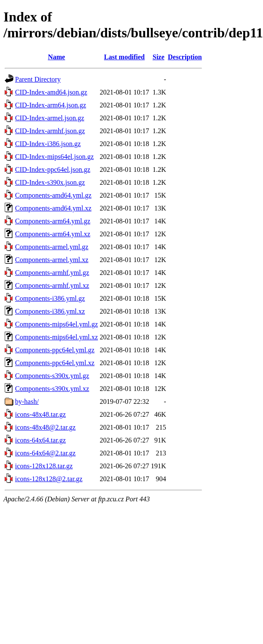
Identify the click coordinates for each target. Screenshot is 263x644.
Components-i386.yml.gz (50, 298)
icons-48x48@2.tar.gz (45, 427)
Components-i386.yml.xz (50, 311)
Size (159, 57)
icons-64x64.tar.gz (40, 440)
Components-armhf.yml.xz (52, 285)
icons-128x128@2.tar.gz (49, 479)
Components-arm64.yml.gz (53, 221)
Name (56, 57)
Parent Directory (38, 79)
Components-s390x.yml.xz (52, 389)
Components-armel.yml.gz (52, 247)
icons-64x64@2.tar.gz (45, 453)
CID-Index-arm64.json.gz (50, 105)
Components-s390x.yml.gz (52, 376)
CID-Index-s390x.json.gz (50, 182)
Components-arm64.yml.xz (53, 234)
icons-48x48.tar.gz (40, 414)
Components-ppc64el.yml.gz (55, 350)
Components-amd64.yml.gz (53, 195)
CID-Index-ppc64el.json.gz (53, 169)
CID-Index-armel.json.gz (50, 118)
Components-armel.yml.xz (52, 260)
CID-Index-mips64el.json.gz (54, 157)
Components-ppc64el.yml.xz (55, 363)
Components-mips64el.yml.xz (57, 337)
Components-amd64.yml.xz (53, 208)
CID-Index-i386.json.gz (48, 144)
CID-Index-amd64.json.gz (51, 92)
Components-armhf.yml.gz (52, 273)
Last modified (124, 57)
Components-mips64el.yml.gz (57, 324)
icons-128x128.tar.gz (44, 466)
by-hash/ (27, 401)
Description (185, 57)
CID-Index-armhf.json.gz (50, 131)
